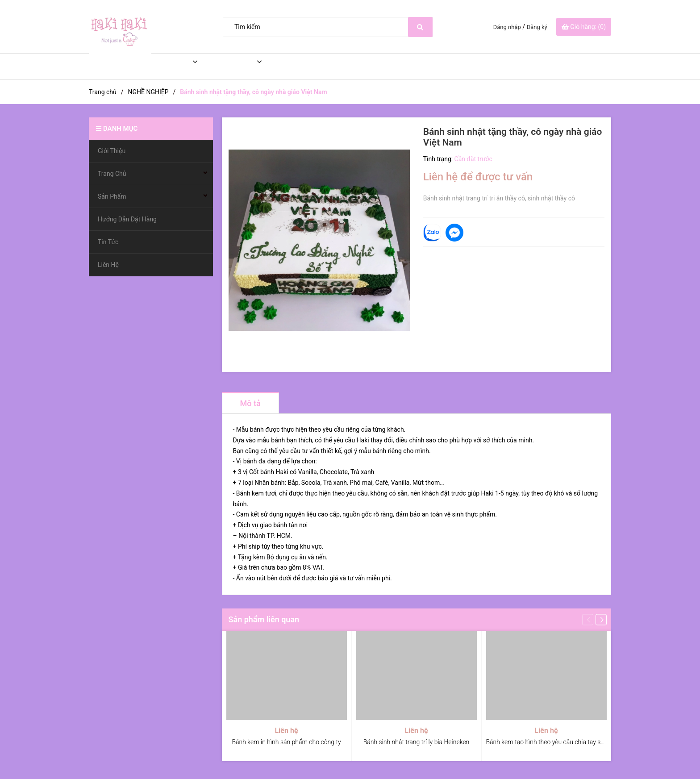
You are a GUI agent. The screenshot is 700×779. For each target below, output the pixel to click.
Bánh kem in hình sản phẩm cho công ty (286, 742)
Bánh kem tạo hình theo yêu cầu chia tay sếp (547, 742)
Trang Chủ (165, 67)
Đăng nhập (507, 27)
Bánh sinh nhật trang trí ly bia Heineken (417, 742)
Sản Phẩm (228, 67)
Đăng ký (537, 27)
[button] (601, 619)
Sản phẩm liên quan (264, 619)
